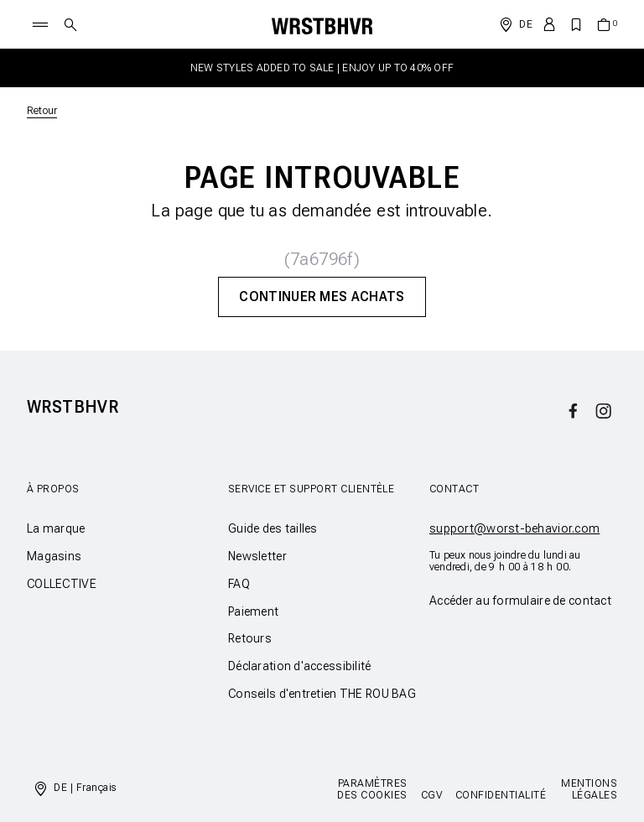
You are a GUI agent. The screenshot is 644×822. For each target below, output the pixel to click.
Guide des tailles (273, 528)
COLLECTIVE (62, 584)
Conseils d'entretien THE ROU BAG (322, 694)
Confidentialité (501, 795)
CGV (431, 795)
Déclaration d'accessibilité (300, 666)
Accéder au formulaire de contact (520, 601)
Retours (250, 638)
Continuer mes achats (322, 297)
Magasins (54, 556)
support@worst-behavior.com (514, 528)
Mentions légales (589, 789)
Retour (42, 111)
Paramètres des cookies (372, 789)
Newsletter (257, 556)
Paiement (253, 611)
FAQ (239, 584)
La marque (56, 528)
